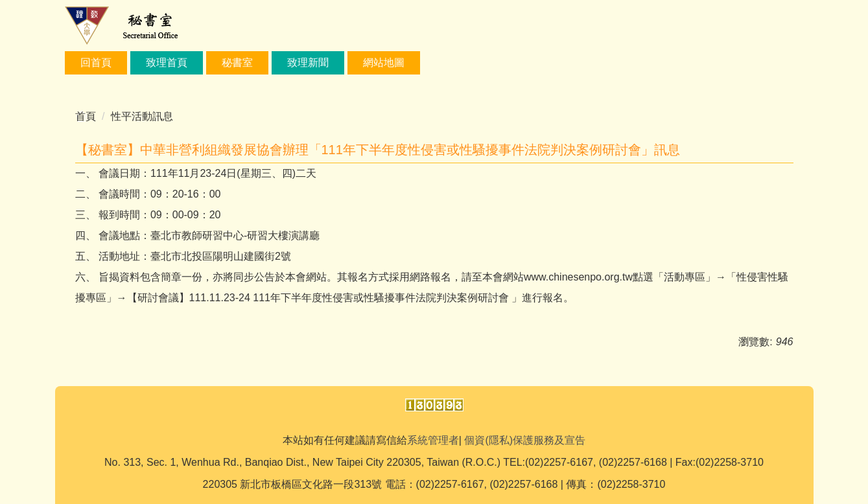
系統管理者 (433, 440)
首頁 (86, 116)
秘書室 (237, 63)
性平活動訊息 (142, 116)
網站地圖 (384, 63)
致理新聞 (308, 63)
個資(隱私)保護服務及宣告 (525, 440)
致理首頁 (167, 63)
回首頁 (96, 63)
